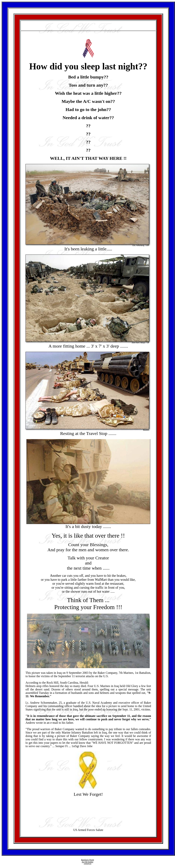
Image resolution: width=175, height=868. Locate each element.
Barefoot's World (88, 860)
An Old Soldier (87, 862)
